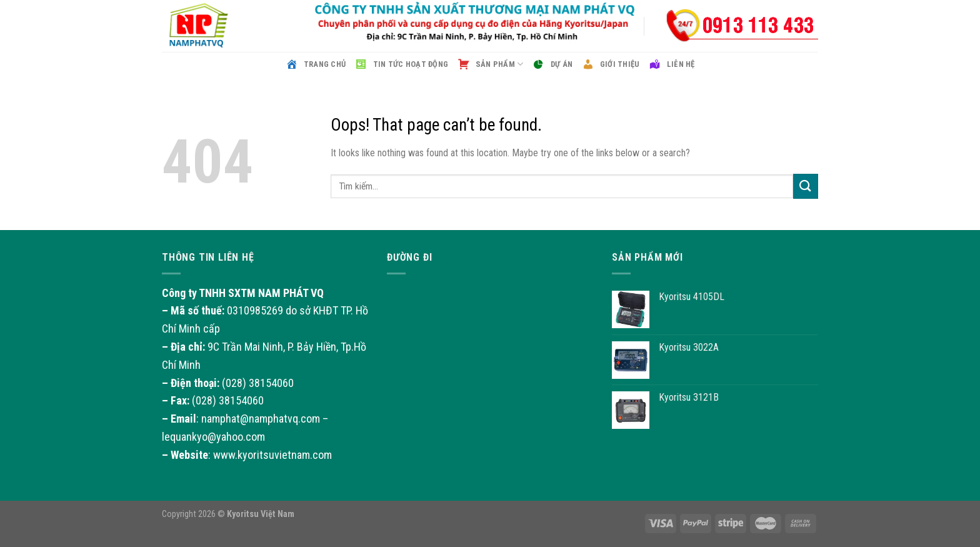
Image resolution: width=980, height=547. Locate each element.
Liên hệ (671, 64)
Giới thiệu (610, 64)
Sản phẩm (490, 64)
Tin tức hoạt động (401, 64)
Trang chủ (315, 64)
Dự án (552, 64)
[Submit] (806, 186)
